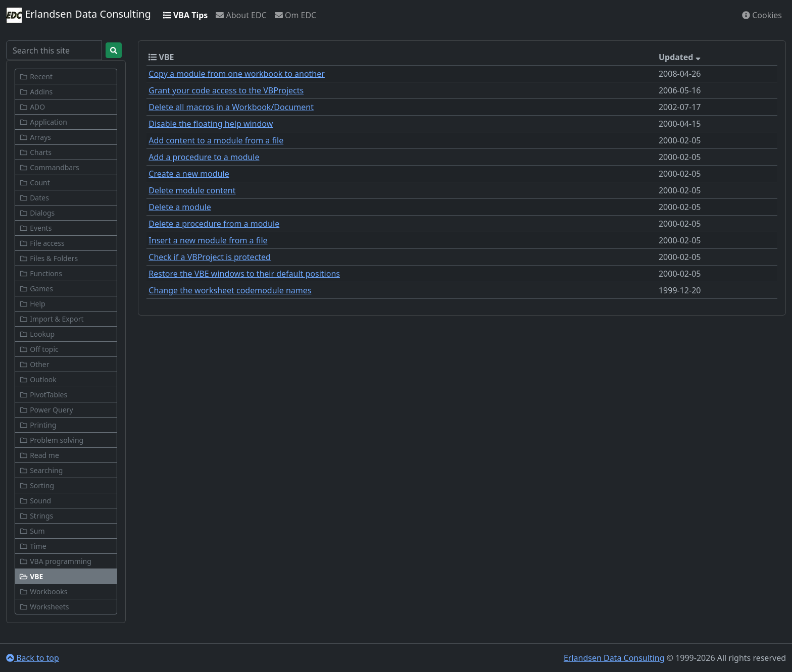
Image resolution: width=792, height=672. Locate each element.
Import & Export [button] (52, 319)
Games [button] (36, 289)
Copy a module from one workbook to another (237, 74)
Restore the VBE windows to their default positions (244, 274)
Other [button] (34, 364)
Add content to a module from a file (216, 140)
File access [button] (42, 243)
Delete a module (180, 207)
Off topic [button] (39, 349)
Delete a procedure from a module (214, 224)
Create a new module (189, 174)
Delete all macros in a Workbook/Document (231, 107)
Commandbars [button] (49, 167)
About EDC (241, 15)
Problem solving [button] (51, 440)
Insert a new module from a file (208, 240)
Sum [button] (32, 531)
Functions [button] (41, 273)
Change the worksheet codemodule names (230, 290)
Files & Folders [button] (48, 258)
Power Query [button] (46, 410)
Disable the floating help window (211, 124)
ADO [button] (32, 107)
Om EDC (295, 15)
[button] (66, 576)
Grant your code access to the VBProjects (226, 90)
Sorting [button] (37, 485)
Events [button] (35, 228)
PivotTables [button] (43, 395)
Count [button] (35, 183)
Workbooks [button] (43, 591)
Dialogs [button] (37, 213)
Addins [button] (36, 92)
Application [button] (43, 122)
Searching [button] (41, 470)
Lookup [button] (37, 334)
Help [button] (32, 304)
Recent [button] (36, 76)
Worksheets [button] (44, 607)
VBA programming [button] (55, 561)
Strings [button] (36, 516)
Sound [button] (35, 501)
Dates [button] (34, 198)
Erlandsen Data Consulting (79, 15)
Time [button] (33, 546)
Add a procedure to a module (204, 157)
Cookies (762, 15)
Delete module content (192, 190)
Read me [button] (39, 455)
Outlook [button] (38, 379)
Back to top (33, 658)
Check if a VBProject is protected (210, 257)
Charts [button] (35, 152)
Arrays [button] (35, 137)
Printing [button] (38, 425)
